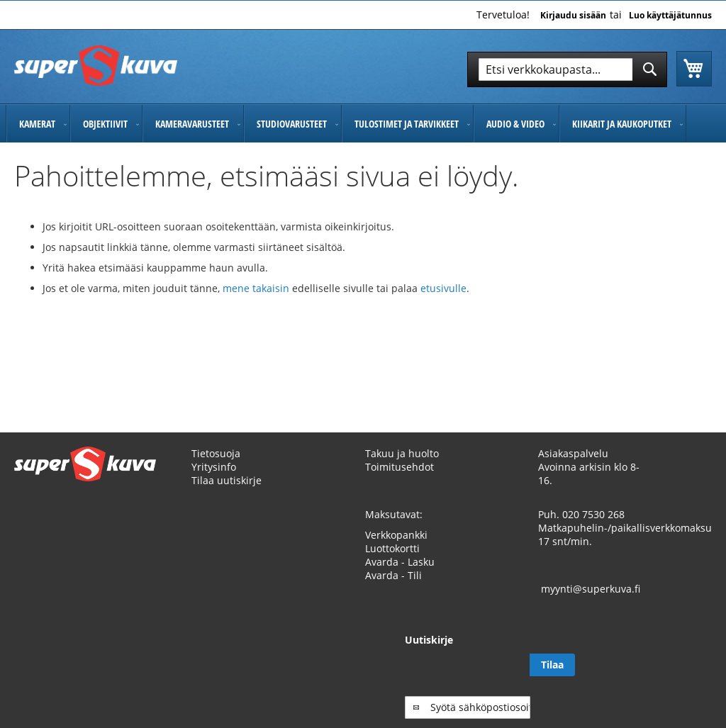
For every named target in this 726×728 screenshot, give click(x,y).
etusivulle (443, 288)
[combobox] (567, 69)
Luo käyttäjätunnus (670, 16)
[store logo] (96, 66)
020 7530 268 (593, 514)
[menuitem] (38, 124)
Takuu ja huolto (402, 453)
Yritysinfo (214, 467)
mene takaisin (257, 288)
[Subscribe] (689, 665)
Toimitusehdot (400, 467)
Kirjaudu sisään (573, 16)
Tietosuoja (216, 453)
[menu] (363, 124)
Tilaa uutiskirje (227, 480)
